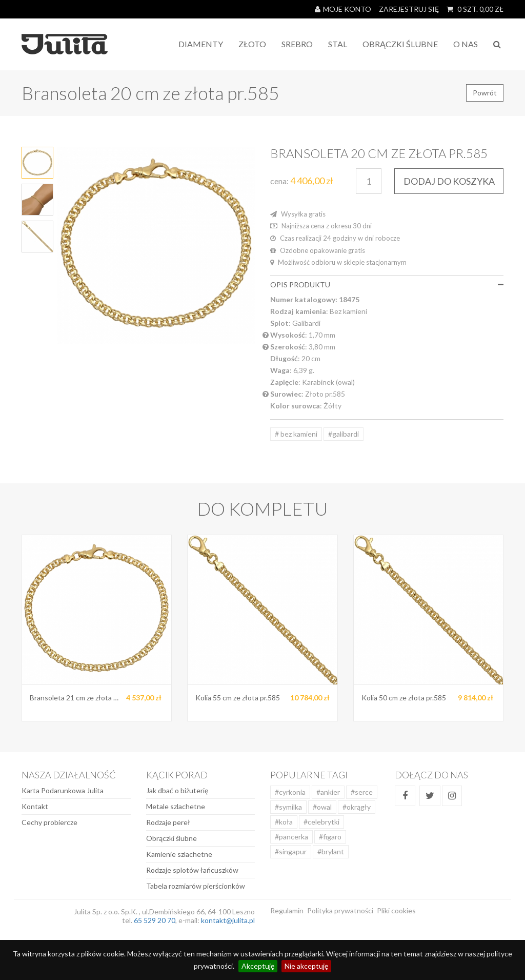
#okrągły (357, 807)
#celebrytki (321, 822)
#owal (322, 807)
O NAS (466, 44)
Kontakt (35, 806)
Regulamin (287, 910)
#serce (362, 792)
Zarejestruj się (409, 9)
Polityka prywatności (340, 910)
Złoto (252, 44)
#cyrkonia (290, 792)
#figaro (330, 837)
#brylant (331, 851)
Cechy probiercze (49, 822)
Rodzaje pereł (168, 822)
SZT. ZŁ (475, 9)
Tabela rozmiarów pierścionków (196, 886)
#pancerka (291, 837)
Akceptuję (258, 966)
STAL (338, 44)
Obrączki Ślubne (400, 44)
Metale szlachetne (176, 806)
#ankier (328, 792)
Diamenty (201, 44)
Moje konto (343, 9)
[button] (501, 285)
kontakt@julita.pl (228, 920)
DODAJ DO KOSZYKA (449, 181)
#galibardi (344, 434)
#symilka (288, 807)
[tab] (387, 285)
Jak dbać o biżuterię (177, 790)
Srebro (297, 44)
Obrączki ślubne (171, 838)
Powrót (485, 93)
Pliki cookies (396, 910)
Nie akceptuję (306, 966)
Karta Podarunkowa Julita (63, 790)
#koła (284, 822)
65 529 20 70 (155, 920)
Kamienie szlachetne (179, 854)
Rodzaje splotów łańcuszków (192, 870)
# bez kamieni (296, 434)
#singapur (291, 851)
